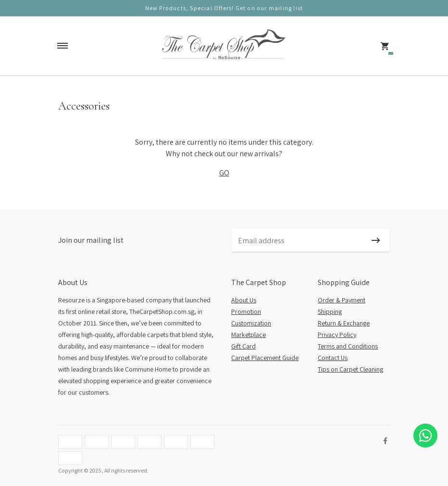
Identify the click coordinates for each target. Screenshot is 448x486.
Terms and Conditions (348, 346)
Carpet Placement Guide (265, 358)
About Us (244, 300)
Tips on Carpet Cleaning (350, 369)
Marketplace (249, 335)
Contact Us (333, 358)
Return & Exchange (344, 323)
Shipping (330, 312)
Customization (251, 323)
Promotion (246, 312)
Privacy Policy (337, 335)
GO (224, 173)
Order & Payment (342, 300)
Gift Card (243, 346)
